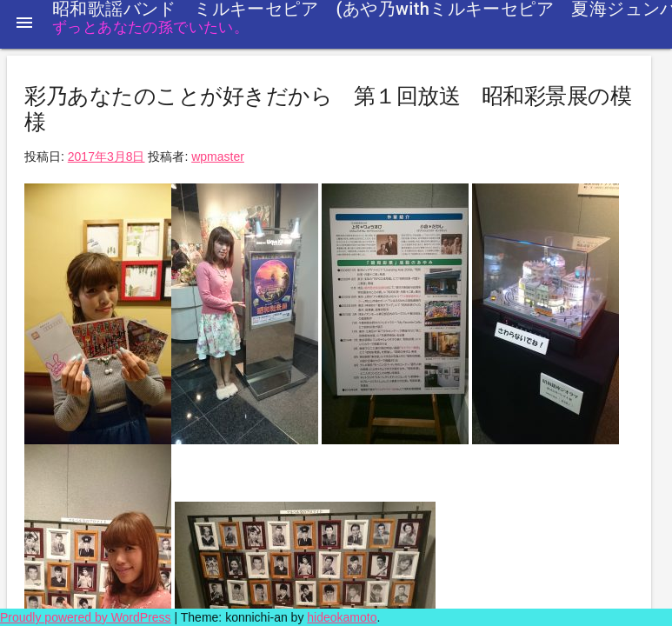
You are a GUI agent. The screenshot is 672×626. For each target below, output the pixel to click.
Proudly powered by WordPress (86, 617)
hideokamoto (342, 617)
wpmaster (218, 156)
